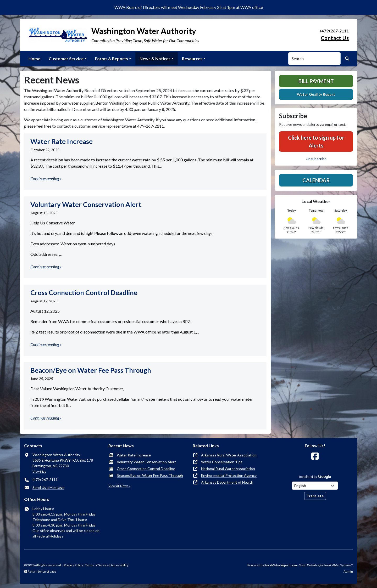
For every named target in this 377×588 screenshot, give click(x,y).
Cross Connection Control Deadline (146, 469)
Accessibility (120, 565)
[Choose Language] (315, 486)
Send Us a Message (48, 487)
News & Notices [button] (155, 58)
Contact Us (335, 38)
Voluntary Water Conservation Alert (146, 462)
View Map (39, 471)
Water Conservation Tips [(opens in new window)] (222, 462)
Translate (315, 496)
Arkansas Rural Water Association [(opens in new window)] (229, 455)
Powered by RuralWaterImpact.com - (300, 565)
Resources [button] (192, 58)
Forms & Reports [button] (112, 58)
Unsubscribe (316, 159)
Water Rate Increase (134, 455)
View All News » (119, 486)
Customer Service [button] (66, 58)
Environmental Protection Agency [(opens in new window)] (229, 475)
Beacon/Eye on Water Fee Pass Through (150, 475)
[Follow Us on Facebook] (315, 456)
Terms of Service (97, 565)
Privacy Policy (73, 565)
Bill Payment (316, 81)
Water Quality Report (316, 94)
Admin (348, 571)
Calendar (316, 180)
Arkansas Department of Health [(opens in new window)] (227, 482)
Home (34, 58)
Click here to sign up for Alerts (316, 142)
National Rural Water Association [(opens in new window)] (228, 469)
